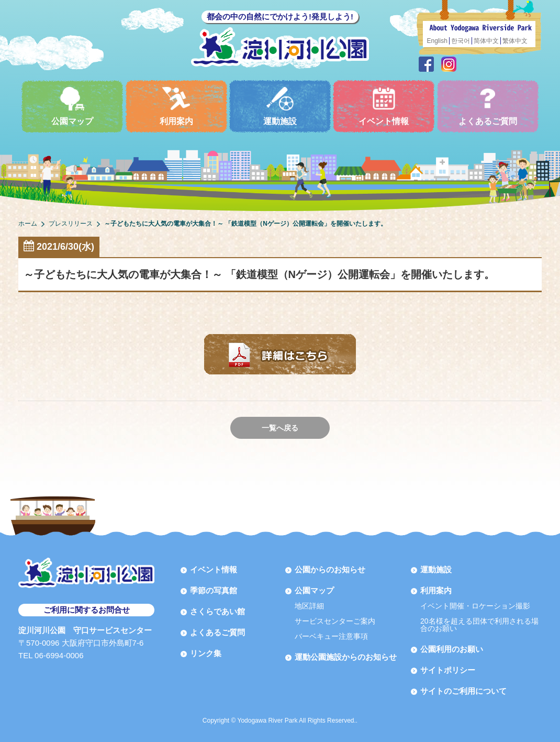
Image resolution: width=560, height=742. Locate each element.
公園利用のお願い (452, 649)
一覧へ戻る (280, 428)
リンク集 (206, 653)
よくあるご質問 (488, 106)
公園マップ (72, 106)
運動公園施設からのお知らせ (346, 657)
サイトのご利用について (463, 691)
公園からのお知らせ (330, 569)
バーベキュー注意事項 (331, 636)
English (437, 41)
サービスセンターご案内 (335, 621)
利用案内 (176, 106)
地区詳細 (309, 606)
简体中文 (486, 41)
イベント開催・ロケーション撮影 (475, 606)
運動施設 (280, 106)
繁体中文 (515, 41)
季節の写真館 (214, 590)
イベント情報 (384, 106)
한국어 (461, 41)
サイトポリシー (448, 670)
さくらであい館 (217, 611)
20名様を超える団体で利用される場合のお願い (479, 625)
